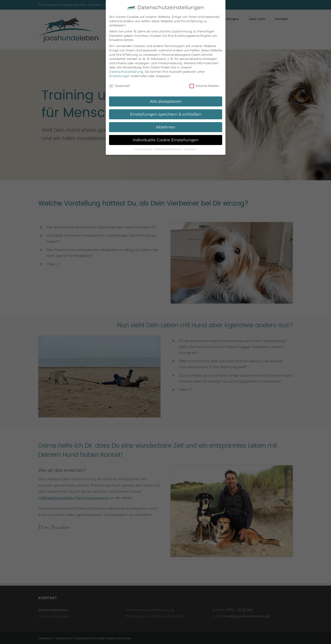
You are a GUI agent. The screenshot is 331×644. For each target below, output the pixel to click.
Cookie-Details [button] (143, 149)
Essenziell (119, 86)
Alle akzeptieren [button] (166, 101)
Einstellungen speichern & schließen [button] (166, 114)
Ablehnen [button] (166, 127)
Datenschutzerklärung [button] (168, 149)
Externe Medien (204, 86)
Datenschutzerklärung (126, 72)
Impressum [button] (190, 149)
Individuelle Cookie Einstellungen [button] (166, 140)
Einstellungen (119, 76)
